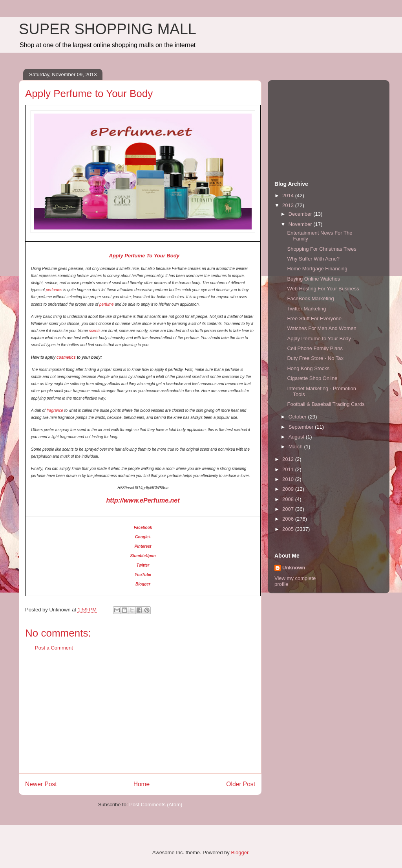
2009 (289, 489)
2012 (289, 459)
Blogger (239, 852)
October (298, 417)
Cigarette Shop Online (312, 378)
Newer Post (41, 784)
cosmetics (66, 357)
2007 (289, 509)
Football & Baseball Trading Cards (326, 404)
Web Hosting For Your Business (323, 289)
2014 (289, 195)
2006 (289, 519)
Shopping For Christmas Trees (322, 249)
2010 (289, 479)
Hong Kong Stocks (308, 368)
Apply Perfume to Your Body (319, 339)
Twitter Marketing (306, 309)
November (301, 224)
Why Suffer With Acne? (313, 259)
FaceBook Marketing (310, 298)
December (301, 214)
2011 (289, 469)
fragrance (55, 410)
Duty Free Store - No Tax (315, 358)
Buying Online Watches (313, 279)
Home (142, 784)
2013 (289, 205)
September (302, 427)
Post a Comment (54, 648)
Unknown (294, 568)
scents (95, 331)
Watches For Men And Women (322, 328)
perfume (107, 304)
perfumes (54, 290)
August (297, 437)
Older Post (241, 784)
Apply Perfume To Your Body (143, 256)
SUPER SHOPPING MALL (108, 29)
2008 (289, 499)
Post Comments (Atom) (156, 805)
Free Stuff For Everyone (314, 318)
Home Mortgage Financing (317, 269)
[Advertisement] (140, 718)
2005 (289, 529)
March (296, 447)
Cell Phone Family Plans (315, 348)
